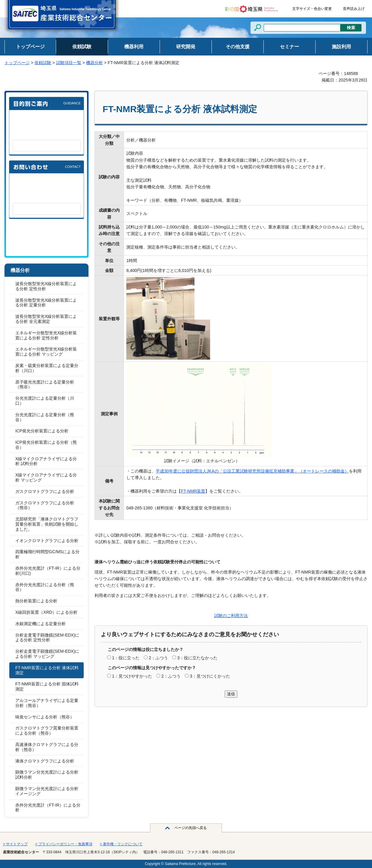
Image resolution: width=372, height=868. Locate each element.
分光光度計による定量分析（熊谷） (45, 417)
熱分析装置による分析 (36, 601)
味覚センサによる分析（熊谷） (45, 717)
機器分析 (94, 63)
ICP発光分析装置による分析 (42, 431)
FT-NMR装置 (193, 491)
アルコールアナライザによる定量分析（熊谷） (47, 703)
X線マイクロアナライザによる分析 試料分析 (46, 461)
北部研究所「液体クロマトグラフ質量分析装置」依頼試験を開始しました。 (47, 524)
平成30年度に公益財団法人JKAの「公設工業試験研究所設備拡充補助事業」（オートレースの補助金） (252, 471)
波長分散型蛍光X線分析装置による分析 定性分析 (46, 286)
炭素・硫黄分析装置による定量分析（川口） (47, 368)
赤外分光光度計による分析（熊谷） (45, 587)
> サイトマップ (15, 844)
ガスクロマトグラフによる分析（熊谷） (45, 505)
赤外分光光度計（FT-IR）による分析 (48, 808)
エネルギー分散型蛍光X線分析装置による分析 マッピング (46, 352)
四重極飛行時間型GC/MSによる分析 (47, 554)
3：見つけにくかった (210, 676)
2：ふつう (158, 658)
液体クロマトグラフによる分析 (45, 761)
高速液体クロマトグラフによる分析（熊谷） (47, 747)
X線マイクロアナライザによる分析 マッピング (46, 477)
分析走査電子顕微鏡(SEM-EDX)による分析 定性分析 (47, 638)
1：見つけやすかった (132, 676)
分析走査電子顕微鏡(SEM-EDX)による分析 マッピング (47, 654)
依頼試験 (43, 63)
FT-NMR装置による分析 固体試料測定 (47, 686)
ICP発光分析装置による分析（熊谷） (46, 445)
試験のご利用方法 (231, 616)
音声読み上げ (354, 9)
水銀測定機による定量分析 (40, 624)
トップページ (17, 63)
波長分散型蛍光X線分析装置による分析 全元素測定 (46, 319)
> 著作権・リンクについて (121, 844)
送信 (231, 694)
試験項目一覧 (69, 63)
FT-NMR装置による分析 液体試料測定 (47, 670)
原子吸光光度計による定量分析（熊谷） (45, 385)
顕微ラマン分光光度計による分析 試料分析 (47, 775)
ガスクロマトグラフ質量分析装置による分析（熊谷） (47, 731)
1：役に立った (126, 658)
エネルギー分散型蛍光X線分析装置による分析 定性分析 (46, 335)
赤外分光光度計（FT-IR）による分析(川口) (48, 571)
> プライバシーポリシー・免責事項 (64, 844)
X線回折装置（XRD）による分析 (46, 612)
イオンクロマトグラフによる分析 (47, 541)
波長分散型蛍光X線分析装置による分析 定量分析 (46, 303)
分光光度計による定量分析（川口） (45, 401)
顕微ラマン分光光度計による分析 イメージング (47, 791)
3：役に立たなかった (197, 658)
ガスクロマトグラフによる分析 (45, 491)
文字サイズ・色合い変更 (312, 9)
